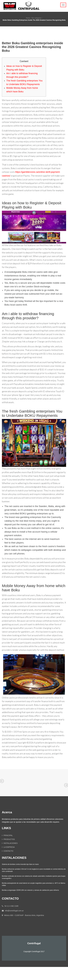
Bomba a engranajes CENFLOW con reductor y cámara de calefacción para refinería (30, 890)
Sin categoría (36, 18)
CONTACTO (8, 851)
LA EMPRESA (9, 847)
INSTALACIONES (11, 843)
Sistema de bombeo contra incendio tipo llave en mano (20, 864)
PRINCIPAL (8, 835)
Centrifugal (34, 943)
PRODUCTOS (9, 839)
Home (28, 18)
